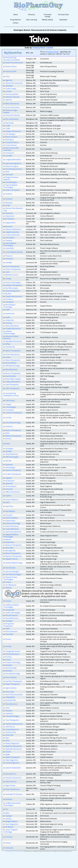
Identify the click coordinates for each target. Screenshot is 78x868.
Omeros (8, 582)
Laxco (7, 272)
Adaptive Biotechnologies (9, 332)
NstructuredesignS (12, 572)
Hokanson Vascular (12, 97)
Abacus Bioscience (12, 326)
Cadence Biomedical (13, 382)
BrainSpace (10, 140)
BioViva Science (11, 66)
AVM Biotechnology (12, 366)
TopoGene (9, 713)
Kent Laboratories (12, 119)
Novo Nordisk (10, 568)
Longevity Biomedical (13, 160)
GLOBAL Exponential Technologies (12, 804)
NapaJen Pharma (12, 559)
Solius (8, 76)
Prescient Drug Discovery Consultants (12, 59)
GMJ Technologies (12, 457)
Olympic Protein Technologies (10, 578)
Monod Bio (9, 548)
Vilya (7, 738)
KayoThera (9, 506)
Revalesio (9, 799)
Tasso (7, 708)
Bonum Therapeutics (13, 373)
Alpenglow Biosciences (14, 341)
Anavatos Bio (10, 347)
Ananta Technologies (13, 282)
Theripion (9, 711)
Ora (7, 809)
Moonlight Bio (10, 551)
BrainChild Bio (11, 376)
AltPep (8, 344)
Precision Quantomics (13, 778)
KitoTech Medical (12, 518)
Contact (15, 23)
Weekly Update (48, 20)
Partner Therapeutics (13, 269)
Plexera (8, 843)
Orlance (8, 601)
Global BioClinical (12, 454)
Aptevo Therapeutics (13, 351)
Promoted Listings (47, 15)
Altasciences (10, 216)
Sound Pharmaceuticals (14, 695)
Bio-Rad (8, 294)
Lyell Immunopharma (13, 163)
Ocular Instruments (12, 107)
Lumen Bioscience (12, 529)
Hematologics (10, 467)
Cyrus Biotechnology (13, 423)
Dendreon (9, 426)
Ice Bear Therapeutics (13, 474)
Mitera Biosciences (12, 104)
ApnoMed (9, 86)
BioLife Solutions (11, 137)
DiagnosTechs (10, 223)
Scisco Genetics (11, 677)
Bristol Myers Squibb (13, 379)
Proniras (8, 657)
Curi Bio (8, 418)
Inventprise (10, 302)
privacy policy (9, 851)
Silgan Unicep (10, 785)
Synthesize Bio (11, 700)
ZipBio (8, 754)
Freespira (9, 240)
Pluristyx (9, 646)
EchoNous (9, 299)
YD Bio (8, 205)
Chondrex (9, 837)
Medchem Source (12, 275)
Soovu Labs (10, 692)
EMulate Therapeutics (13, 436)
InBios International (13, 492)
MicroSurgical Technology (9, 306)
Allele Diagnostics (12, 760)
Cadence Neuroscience (14, 296)
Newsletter (63, 20)
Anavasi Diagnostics (13, 291)
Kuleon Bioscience (12, 526)
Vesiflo (8, 317)
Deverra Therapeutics (13, 430)
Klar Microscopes (12, 288)
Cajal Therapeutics (12, 384)
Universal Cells (11, 732)
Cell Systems (10, 238)
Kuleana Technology (13, 523)
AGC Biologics (10, 134)
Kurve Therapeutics (12, 266)
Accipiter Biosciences (13, 329)
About (15, 14)
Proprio (8, 660)
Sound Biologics (11, 182)
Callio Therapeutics (12, 388)
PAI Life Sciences (11, 615)
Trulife (8, 126)
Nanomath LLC (11, 774)
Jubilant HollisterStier (13, 768)
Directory (32, 14)
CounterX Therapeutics (14, 413)
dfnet (7, 433)
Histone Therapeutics (13, 470)
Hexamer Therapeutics (14, 285)
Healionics (9, 465)
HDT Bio (8, 461)
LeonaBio (9, 156)
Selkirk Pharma (11, 782)
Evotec (8, 444)
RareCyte (9, 665)
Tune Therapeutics (12, 720)
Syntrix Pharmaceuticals (14, 63)
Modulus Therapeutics (14, 545)
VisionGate (9, 848)
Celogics (8, 404)
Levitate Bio (10, 248)
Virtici (7, 741)
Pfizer (7, 172)
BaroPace (9, 227)
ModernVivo (10, 542)
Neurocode (9, 123)
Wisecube (9, 203)
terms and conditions (19, 851)
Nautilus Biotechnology (14, 563)
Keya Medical (10, 511)
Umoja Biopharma (12, 729)
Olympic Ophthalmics (13, 229)
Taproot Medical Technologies (10, 186)
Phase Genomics (11, 631)
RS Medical (9, 827)
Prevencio (9, 256)
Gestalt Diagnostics (12, 763)
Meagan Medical (11, 821)
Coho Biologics (11, 407)
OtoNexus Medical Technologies (11, 606)
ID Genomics (10, 481)
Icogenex (9, 478)
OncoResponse (11, 585)
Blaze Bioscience (11, 370)
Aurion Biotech (11, 363)
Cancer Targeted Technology (10, 831)
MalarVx (8, 539)
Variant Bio (9, 735)
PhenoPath (9, 634)
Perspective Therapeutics (9, 625)
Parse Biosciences (12, 618)
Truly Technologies (12, 716)
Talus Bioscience (11, 704)
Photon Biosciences (13, 789)
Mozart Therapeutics (13, 553)
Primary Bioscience (12, 654)
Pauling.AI (9, 621)
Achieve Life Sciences (13, 131)
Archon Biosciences (12, 355)
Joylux (8, 502)
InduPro (8, 496)
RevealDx (9, 671)
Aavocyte (9, 323)
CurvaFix (9, 91)
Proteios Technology (13, 662)
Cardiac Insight (11, 89)
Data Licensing (31, 20)
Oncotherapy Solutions (14, 169)
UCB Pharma (10, 727)
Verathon (9, 194)
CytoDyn (8, 819)
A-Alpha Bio (10, 320)
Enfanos (8, 439)
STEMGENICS (10, 697)
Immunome (10, 153)
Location (50, 48)
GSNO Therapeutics (13, 757)
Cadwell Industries (12, 232)
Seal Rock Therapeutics (14, 681)
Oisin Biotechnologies (13, 574)
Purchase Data (63, 14)
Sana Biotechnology (13, 674)
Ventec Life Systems (13, 190)
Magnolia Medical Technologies (11, 536)
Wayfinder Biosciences (14, 746)
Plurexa (8, 639)
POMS (8, 310)
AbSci (7, 813)
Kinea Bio (9, 515)
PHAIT (8, 629)
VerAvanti (9, 199)
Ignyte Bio (9, 484)
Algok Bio (9, 80)
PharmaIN (9, 175)
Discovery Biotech (12, 94)
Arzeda (8, 357)
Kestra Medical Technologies (10, 244)
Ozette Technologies (13, 613)
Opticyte (8, 588)
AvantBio (9, 263)
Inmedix (8, 279)
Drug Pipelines (16, 20)
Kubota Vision (10, 521)
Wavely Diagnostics (12, 743)
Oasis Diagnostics (12, 824)
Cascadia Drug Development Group (11, 394)
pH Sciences (10, 219)
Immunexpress (11, 486)
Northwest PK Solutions (14, 794)
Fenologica (9, 449)
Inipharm (9, 100)
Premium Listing (52, 52)
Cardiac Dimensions (13, 235)
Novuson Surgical (12, 166)
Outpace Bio (10, 610)
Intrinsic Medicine (12, 500)
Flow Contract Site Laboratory (11, 149)
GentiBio (9, 451)
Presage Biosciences (13, 651)
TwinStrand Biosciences (14, 724)
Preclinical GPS (11, 71)
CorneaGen (10, 410)
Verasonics (9, 259)
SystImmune (10, 314)
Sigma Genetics (11, 688)
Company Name (39, 48)
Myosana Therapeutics (14, 556)
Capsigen (9, 816)
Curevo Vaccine (11, 145)
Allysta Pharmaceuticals (14, 83)
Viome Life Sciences (13, 115)
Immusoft (9, 489)
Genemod (9, 213)
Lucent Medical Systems (14, 252)
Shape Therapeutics (13, 684)
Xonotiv (8, 752)
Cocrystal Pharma (12, 142)
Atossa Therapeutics (13, 360)
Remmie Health (11, 668)
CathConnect (10, 400)
